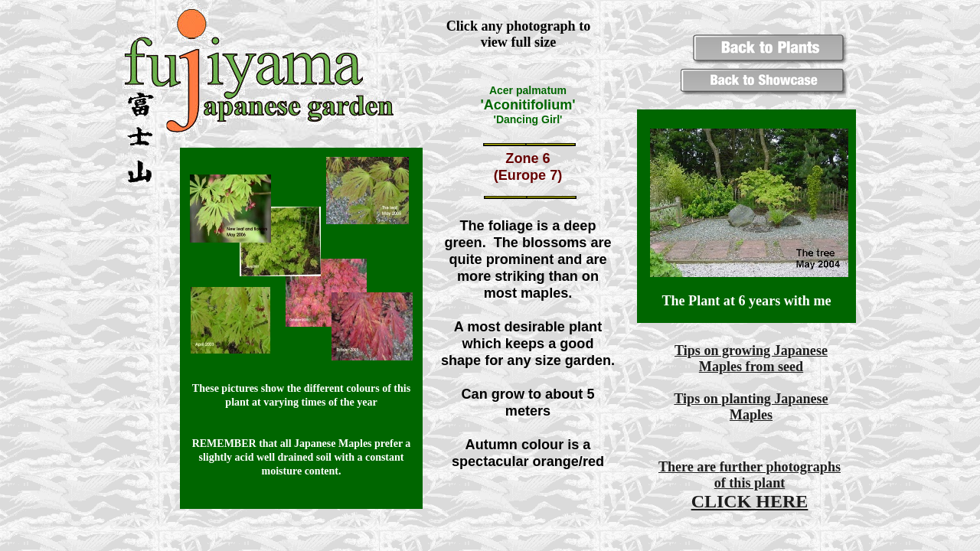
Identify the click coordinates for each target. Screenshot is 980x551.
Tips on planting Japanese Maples (751, 407)
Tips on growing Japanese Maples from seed (751, 359)
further (741, 467)
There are (689, 467)
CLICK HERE (750, 501)
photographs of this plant (777, 475)
